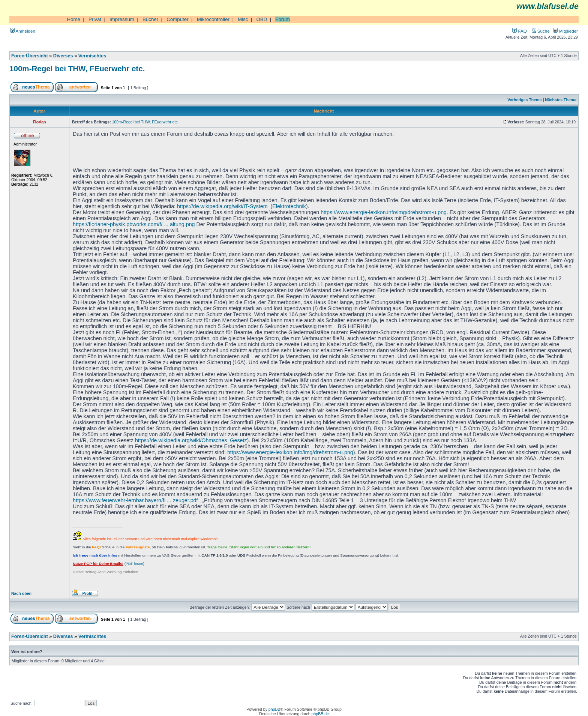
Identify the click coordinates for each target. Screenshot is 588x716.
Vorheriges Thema (524, 100)
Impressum (122, 19)
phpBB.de (320, 714)
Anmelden (23, 31)
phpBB (274, 709)
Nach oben (21, 593)
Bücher (150, 19)
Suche (541, 31)
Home (73, 19)
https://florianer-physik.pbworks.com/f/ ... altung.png (134, 224)
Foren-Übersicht (30, 56)
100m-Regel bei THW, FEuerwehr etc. (77, 68)
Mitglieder (565, 31)
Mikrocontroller (213, 19)
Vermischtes (92, 56)
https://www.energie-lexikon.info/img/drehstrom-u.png (384, 212)
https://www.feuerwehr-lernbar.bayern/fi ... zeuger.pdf (135, 500)
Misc (243, 19)
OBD (262, 19)
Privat (95, 19)
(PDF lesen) (109, 564)
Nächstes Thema (561, 100)
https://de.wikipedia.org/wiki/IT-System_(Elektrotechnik (241, 206)
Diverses (63, 56)
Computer (178, 19)
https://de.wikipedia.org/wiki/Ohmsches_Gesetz (191, 440)
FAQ (519, 31)
